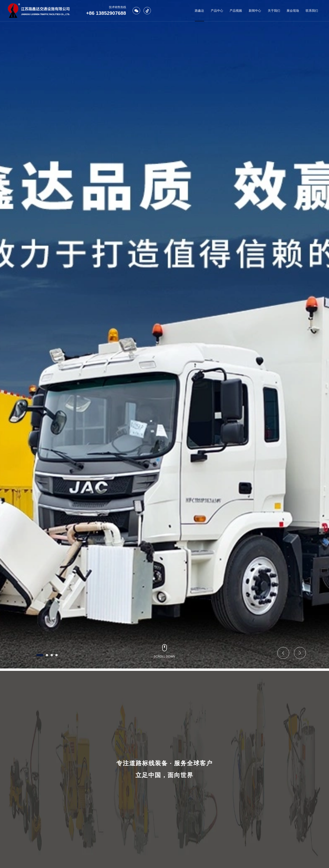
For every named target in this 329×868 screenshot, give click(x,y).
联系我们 (312, 11)
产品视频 (236, 11)
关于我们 (274, 11)
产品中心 (217, 11)
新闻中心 (255, 11)
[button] (40, 655)
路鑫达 (199, 11)
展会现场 (293, 11)
